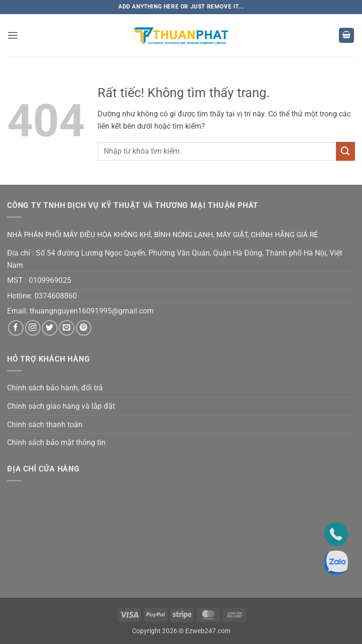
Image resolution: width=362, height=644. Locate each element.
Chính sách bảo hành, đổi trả (55, 388)
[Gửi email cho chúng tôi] (67, 328)
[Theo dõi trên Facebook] (16, 328)
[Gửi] (346, 151)
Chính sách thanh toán (45, 425)
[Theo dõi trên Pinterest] (84, 328)
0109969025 (50, 280)
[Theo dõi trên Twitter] (50, 328)
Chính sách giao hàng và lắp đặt (61, 406)
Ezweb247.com (208, 631)
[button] (13, 35)
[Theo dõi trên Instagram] (33, 328)
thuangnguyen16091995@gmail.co (88, 311)
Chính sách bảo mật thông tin (56, 442)
